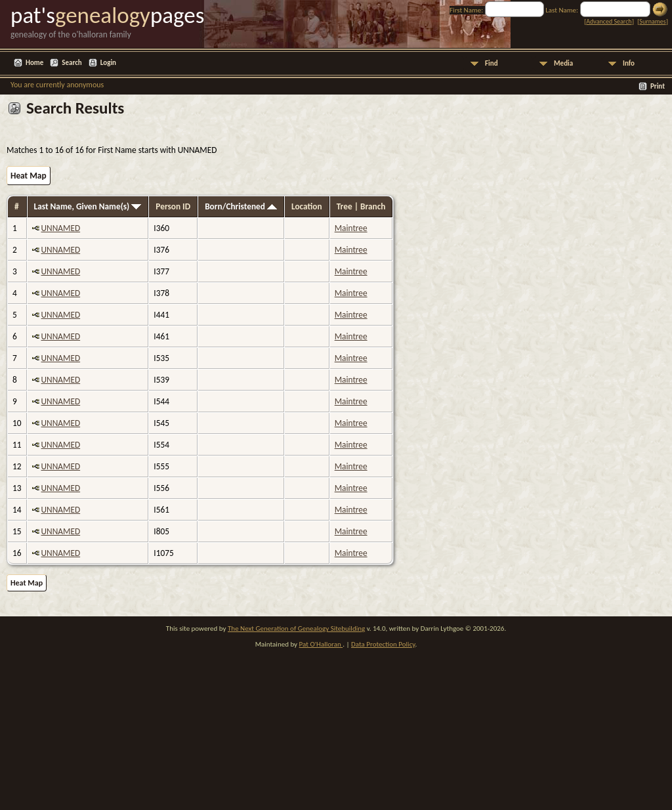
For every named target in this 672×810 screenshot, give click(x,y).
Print (658, 86)
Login (108, 63)
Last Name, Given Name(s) (88, 206)
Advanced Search (609, 21)
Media (563, 63)
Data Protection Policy (383, 644)
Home (34, 63)
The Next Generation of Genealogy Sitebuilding (296, 629)
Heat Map (29, 176)
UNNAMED (61, 228)
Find (492, 63)
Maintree (351, 228)
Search (72, 63)
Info (629, 63)
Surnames (652, 21)
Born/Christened (241, 206)
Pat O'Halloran (321, 644)
